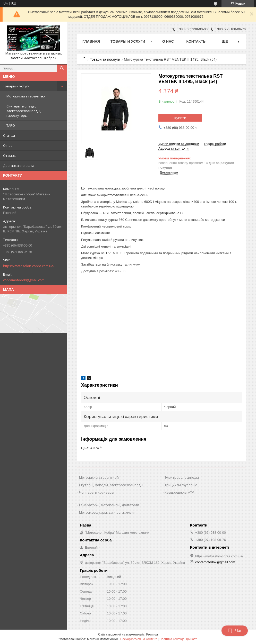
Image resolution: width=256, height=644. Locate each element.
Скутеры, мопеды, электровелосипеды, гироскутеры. (24, 111)
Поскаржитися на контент (139, 639)
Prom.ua (152, 634)
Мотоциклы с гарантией (99, 477)
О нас (8, 146)
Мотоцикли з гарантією (26, 96)
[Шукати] (62, 68)
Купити (180, 118)
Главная (91, 41)
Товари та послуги (105, 59)
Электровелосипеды (182, 477)
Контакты (196, 41)
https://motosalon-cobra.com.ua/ (29, 266)
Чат (235, 631)
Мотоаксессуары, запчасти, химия (107, 512)
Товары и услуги (16, 86)
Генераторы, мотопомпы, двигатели (109, 505)
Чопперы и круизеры (97, 492)
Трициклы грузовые (181, 485)
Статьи (9, 135)
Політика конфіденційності (178, 639)
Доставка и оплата (19, 166)
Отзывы (10, 156)
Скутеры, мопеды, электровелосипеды (111, 485)
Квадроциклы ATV (179, 492)
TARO (11, 125)
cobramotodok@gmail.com (24, 280)
